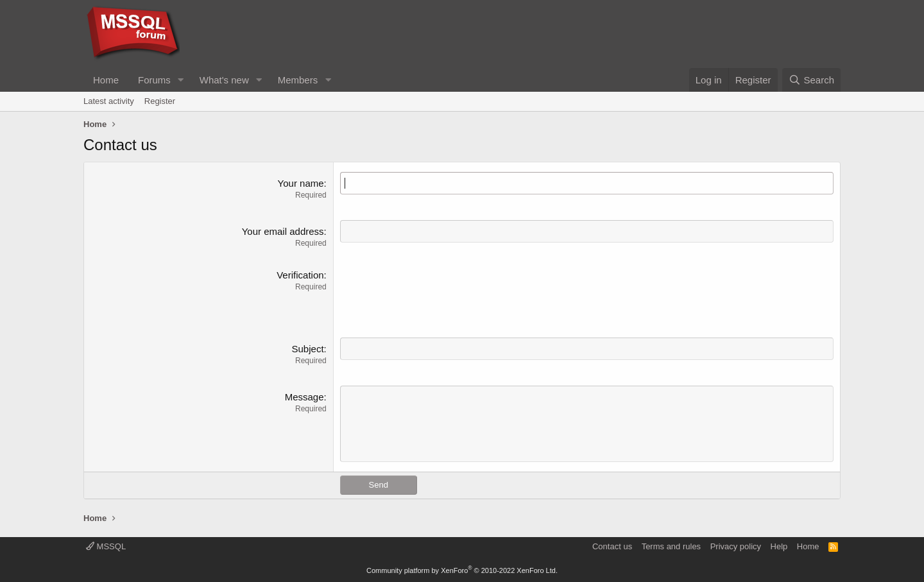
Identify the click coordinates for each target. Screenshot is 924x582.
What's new (224, 80)
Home (106, 80)
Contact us (612, 546)
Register (160, 101)
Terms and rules (671, 546)
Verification (300, 275)
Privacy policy (736, 546)
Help (779, 546)
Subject (308, 349)
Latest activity (109, 101)
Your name (301, 183)
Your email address (283, 231)
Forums (154, 80)
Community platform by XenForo (462, 570)
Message (304, 397)
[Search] (811, 80)
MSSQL (106, 546)
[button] (181, 80)
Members (298, 80)
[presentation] (438, 293)
